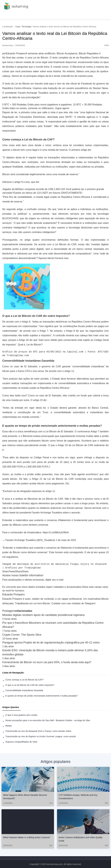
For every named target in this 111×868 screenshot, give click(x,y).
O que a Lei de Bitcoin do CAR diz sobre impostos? (30, 685)
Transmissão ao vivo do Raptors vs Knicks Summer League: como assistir (41, 736)
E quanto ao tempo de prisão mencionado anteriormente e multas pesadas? (42, 696)
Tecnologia (26, 27)
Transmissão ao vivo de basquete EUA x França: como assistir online (38, 731)
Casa (18, 27)
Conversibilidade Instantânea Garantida (24, 690)
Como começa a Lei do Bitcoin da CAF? (24, 680)
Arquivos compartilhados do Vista (21, 742)
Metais (9, 726)
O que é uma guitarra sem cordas (21, 715)
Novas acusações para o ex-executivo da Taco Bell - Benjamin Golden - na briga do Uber (48, 720)
